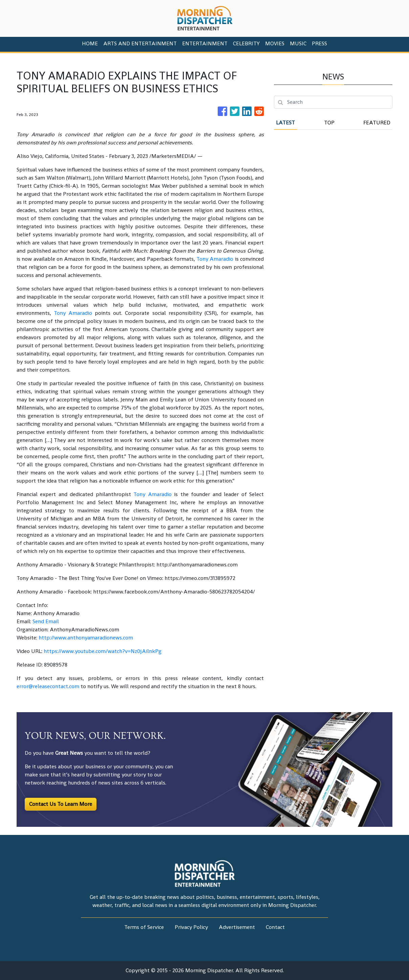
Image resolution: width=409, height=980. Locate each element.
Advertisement (237, 927)
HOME (90, 43)
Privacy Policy (191, 927)
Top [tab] (329, 123)
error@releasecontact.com (48, 686)
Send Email (46, 621)
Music (298, 43)
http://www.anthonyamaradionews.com (86, 638)
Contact (275, 927)
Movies (275, 43)
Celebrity (246, 43)
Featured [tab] (377, 123)
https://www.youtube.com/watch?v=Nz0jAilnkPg (103, 651)
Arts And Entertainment (140, 43)
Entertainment (205, 43)
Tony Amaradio (215, 259)
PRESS (319, 43)
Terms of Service (144, 927)
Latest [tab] (285, 123)
